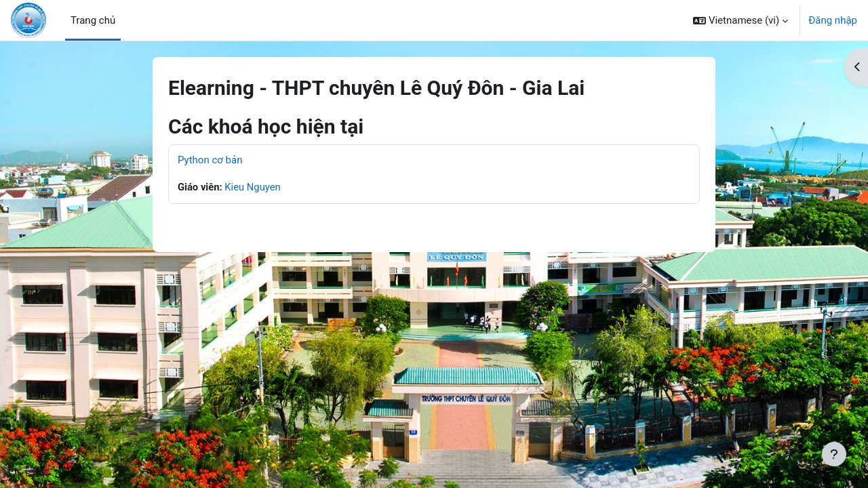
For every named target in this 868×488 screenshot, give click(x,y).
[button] (741, 20)
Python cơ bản (210, 160)
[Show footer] (834, 454)
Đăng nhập (833, 20)
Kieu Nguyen (254, 187)
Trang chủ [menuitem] (93, 20)
